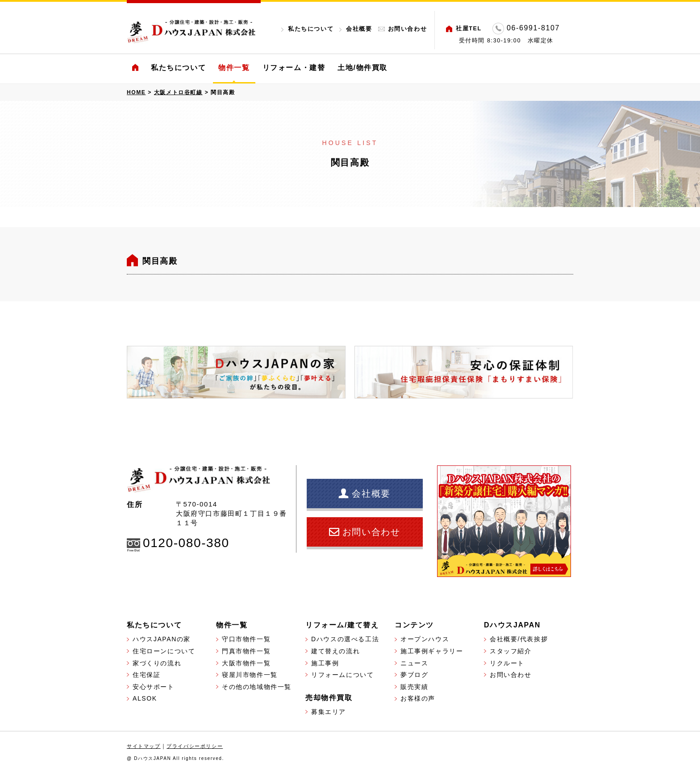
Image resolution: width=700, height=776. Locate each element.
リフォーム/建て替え (342, 625)
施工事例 (325, 663)
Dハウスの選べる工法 (345, 639)
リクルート (507, 663)
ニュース (414, 663)
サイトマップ (144, 746)
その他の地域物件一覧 (257, 687)
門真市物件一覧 (246, 651)
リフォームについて (342, 675)
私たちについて (311, 29)
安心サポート (154, 687)
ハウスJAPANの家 (162, 639)
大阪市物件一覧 (246, 663)
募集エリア (329, 712)
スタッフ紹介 (511, 651)
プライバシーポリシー (195, 746)
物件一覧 (234, 68)
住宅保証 (146, 675)
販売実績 (414, 687)
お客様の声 (418, 698)
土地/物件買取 (362, 68)
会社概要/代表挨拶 (519, 639)
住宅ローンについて (164, 651)
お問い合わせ (408, 29)
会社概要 (359, 29)
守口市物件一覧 (246, 639)
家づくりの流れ (157, 663)
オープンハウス (425, 639)
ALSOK (145, 698)
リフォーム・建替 (294, 68)
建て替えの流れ (335, 651)
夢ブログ (414, 675)
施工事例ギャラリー (432, 651)
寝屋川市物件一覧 (250, 675)
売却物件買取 (329, 698)
